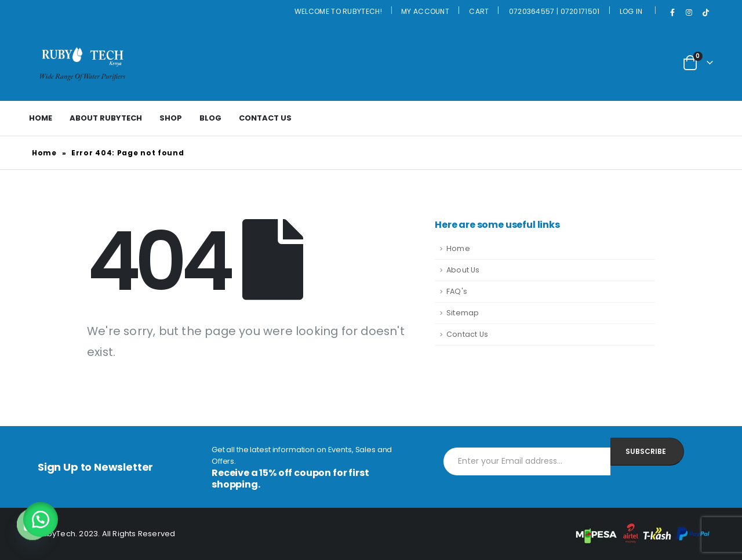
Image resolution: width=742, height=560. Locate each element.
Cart (479, 11)
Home (41, 118)
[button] (41, 519)
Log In (631, 11)
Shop (171, 118)
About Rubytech (106, 118)
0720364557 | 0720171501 (554, 11)
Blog (210, 118)
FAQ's (457, 291)
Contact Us (265, 118)
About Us (463, 270)
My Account (425, 11)
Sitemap (463, 313)
